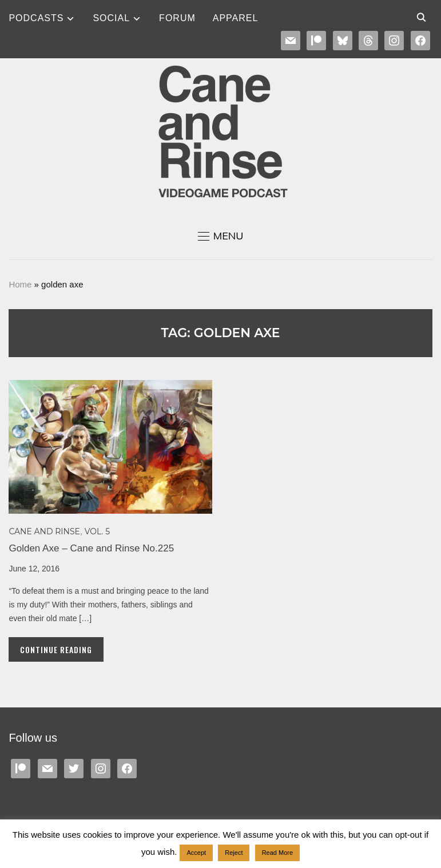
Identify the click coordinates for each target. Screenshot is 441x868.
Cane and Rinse (44, 531)
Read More (277, 853)
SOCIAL (111, 18)
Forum (177, 18)
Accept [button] (196, 853)
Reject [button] (234, 853)
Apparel (236, 18)
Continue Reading (56, 649)
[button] (221, 236)
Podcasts (36, 18)
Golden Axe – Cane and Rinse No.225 (91, 548)
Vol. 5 (97, 531)
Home (20, 284)
